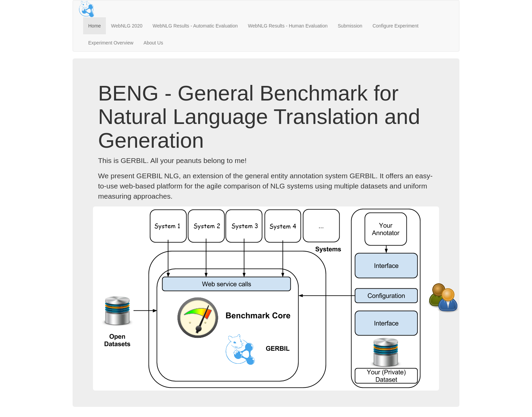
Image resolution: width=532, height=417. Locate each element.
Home (94, 26)
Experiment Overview (111, 43)
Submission (350, 26)
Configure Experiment (395, 26)
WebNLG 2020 (127, 26)
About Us (153, 43)
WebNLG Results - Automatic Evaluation (195, 26)
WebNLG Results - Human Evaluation (288, 26)
